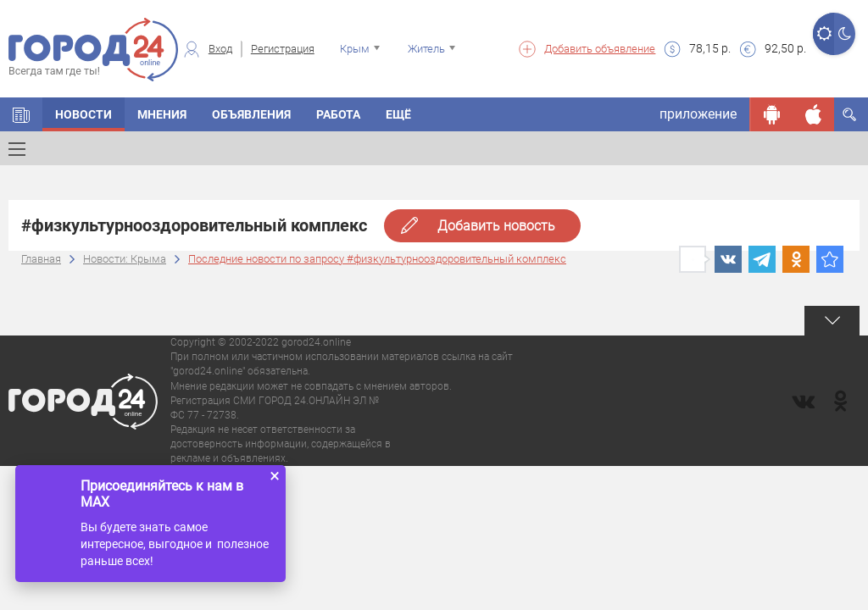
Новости (83, 114)
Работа (338, 114)
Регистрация (283, 49)
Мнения (162, 114)
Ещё (398, 114)
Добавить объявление (600, 49)
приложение (698, 114)
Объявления (251, 114)
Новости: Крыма (125, 259)
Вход (220, 49)
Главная (41, 259)
